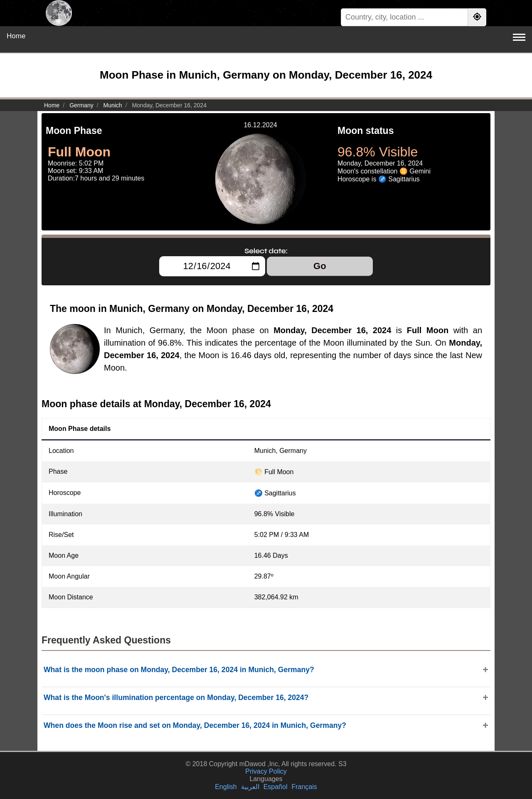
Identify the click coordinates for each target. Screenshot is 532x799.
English (226, 787)
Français (304, 787)
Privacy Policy (266, 771)
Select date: (266, 251)
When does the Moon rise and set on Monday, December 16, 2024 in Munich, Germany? (195, 725)
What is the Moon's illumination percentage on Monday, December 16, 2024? (176, 698)
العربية (250, 787)
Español (276, 787)
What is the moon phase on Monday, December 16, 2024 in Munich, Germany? (179, 670)
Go (320, 266)
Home (16, 36)
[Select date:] (212, 266)
